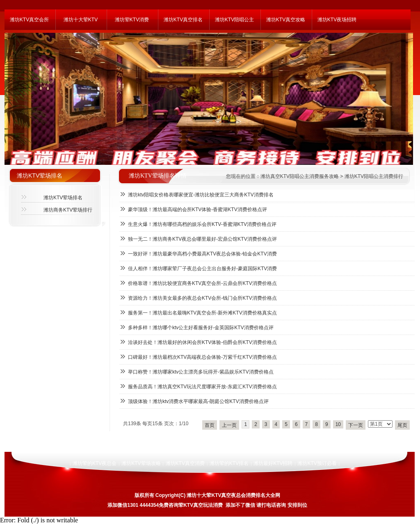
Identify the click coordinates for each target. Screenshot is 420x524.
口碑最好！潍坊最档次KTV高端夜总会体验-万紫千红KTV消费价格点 (202, 357)
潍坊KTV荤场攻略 (141, 463)
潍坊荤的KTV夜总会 (95, 463)
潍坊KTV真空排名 (183, 20)
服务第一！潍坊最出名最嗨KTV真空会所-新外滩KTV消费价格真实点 (202, 313)
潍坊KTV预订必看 (317, 463)
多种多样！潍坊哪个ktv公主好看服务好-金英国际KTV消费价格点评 (201, 328)
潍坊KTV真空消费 (185, 463)
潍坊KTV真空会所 (29, 20)
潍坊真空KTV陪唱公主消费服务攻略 (300, 176)
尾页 (402, 425)
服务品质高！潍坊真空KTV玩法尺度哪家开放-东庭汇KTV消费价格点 (202, 387)
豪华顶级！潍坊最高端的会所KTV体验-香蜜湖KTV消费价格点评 (197, 210)
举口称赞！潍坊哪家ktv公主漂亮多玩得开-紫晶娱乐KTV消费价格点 (201, 372)
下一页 (356, 425)
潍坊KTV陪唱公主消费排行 (374, 176)
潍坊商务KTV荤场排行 (68, 210)
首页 (210, 425)
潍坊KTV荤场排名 (63, 198)
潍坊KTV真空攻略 (286, 20)
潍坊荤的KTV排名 (229, 463)
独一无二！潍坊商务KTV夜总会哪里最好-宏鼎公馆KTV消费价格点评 (202, 239)
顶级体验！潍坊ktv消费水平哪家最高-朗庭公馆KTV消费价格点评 (198, 401)
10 (338, 424)
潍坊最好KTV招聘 (273, 463)
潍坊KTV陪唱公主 (234, 20)
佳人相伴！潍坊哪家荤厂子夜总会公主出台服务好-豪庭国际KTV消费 (202, 269)
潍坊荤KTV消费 (132, 20)
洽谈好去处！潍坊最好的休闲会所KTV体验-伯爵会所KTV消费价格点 (202, 342)
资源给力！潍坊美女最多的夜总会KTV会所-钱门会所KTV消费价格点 (202, 298)
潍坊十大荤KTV (81, 20)
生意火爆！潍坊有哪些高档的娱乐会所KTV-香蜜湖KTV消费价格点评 (202, 224)
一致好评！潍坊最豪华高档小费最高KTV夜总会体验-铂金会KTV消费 (202, 254)
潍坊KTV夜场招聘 (337, 20)
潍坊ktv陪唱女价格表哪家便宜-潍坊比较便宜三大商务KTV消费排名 (201, 195)
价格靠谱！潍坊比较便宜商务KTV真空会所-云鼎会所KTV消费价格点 (202, 283)
